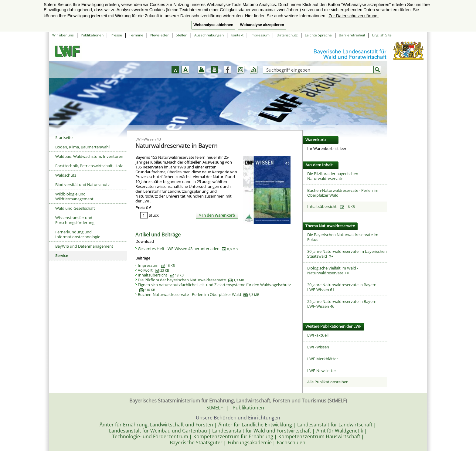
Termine (136, 35)
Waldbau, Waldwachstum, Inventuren (89, 156)
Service (62, 256)
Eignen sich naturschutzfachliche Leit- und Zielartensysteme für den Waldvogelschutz (214, 287)
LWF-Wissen (318, 347)
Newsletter (160, 35)
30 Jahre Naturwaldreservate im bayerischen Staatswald (347, 254)
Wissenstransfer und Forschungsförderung (75, 220)
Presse (116, 35)
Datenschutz (287, 35)
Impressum (260, 35)
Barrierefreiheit (352, 35)
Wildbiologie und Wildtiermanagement (74, 196)
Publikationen (92, 35)
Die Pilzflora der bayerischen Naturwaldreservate (191, 280)
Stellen (182, 35)
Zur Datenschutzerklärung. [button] (354, 16)
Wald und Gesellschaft (75, 208)
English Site (382, 35)
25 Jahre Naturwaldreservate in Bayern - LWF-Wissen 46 (343, 304)
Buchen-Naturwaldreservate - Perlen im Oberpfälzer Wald (199, 294)
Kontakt (237, 35)
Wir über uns (63, 35)
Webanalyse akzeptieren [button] (262, 25)
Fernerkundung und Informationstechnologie (78, 234)
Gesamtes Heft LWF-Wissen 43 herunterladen (188, 249)
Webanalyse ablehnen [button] (213, 25)
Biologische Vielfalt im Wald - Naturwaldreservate (333, 270)
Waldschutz (66, 175)
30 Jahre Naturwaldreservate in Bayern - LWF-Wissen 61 (343, 287)
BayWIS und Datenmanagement (84, 246)
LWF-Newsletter (322, 371)
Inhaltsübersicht (161, 275)
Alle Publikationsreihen (328, 382)
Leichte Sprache (318, 35)
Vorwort (153, 270)
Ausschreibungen (209, 35)
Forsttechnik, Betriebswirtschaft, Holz (89, 166)
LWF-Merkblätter (323, 359)
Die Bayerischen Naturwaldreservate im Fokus (343, 237)
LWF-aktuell (318, 335)
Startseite (64, 137)
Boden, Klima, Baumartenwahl (82, 147)
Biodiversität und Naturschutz (82, 185)
